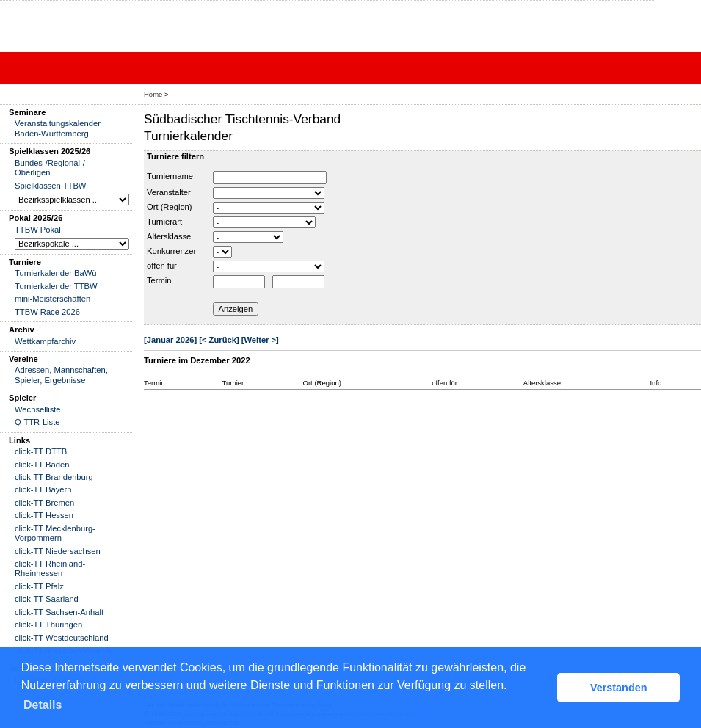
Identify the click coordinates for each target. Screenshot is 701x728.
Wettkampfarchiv (45, 341)
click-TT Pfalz (39, 586)
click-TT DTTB (41, 451)
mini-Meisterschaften (52, 299)
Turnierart (164, 222)
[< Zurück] (219, 340)
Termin (159, 280)
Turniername (170, 176)
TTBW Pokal (38, 230)
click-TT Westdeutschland (62, 638)
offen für (162, 266)
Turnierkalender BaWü (56, 273)
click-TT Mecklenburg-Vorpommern (55, 533)
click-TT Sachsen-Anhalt (59, 612)
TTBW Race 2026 (47, 312)
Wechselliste (38, 409)
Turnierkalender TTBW (56, 286)
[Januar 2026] (170, 340)
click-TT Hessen (44, 515)
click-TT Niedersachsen (58, 551)
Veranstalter (169, 192)
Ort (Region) (170, 207)
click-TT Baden (42, 465)
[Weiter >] (260, 340)
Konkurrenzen (172, 251)
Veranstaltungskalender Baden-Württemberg (58, 128)
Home (153, 94)
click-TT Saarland (47, 599)
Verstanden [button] (619, 688)
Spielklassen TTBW (50, 186)
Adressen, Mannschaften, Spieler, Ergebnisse (61, 375)
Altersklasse (169, 236)
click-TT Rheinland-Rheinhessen (50, 568)
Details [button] (43, 705)
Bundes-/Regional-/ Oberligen (50, 168)
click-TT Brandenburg (54, 477)
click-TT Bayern (43, 489)
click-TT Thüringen (48, 625)
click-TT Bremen (44, 503)
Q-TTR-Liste (37, 422)
